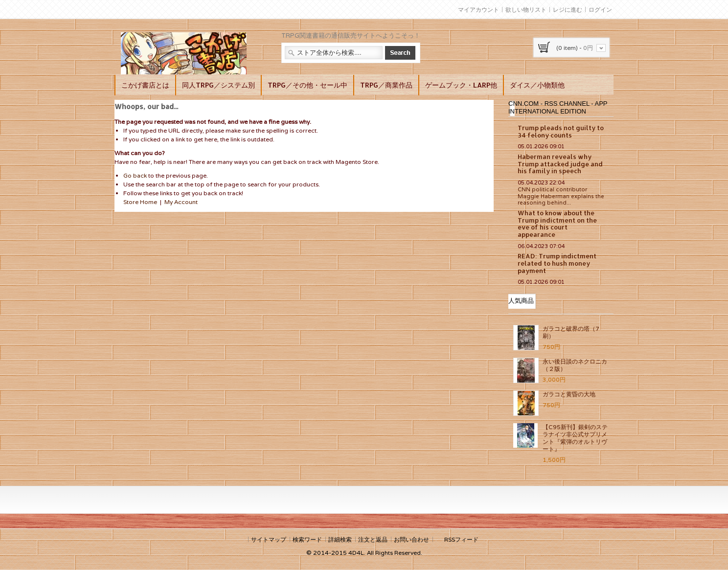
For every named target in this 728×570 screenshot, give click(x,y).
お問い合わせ (411, 539)
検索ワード (307, 539)
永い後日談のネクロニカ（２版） (575, 365)
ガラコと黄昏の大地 (569, 394)
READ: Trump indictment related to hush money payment (557, 263)
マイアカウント (478, 10)
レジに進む (568, 10)
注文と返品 (373, 539)
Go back (135, 175)
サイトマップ (269, 539)
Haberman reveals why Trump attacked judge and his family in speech (560, 164)
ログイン (600, 10)
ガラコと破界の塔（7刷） (571, 332)
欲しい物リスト (526, 10)
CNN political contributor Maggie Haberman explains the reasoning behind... (561, 196)
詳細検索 (340, 539)
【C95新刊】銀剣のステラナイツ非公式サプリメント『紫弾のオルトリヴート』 (575, 438)
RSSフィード (461, 539)
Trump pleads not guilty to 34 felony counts (561, 131)
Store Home (140, 202)
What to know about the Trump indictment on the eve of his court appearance (557, 224)
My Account (181, 202)
